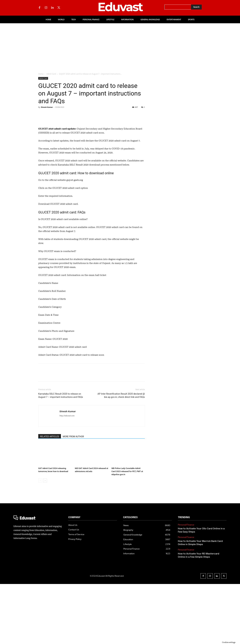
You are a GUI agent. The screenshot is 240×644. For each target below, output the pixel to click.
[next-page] (45, 541)
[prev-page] (40, 541)
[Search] (196, 7)
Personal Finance (186, 585)
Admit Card (51, 74)
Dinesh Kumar (47, 107)
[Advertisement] (120, 46)
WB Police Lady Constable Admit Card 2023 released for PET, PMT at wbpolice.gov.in (127, 531)
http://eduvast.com (67, 476)
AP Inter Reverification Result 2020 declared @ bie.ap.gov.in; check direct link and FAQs (121, 455)
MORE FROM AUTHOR (73, 497)
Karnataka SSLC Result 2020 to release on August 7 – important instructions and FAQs (61, 455)
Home (41, 74)
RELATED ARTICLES (50, 497)
